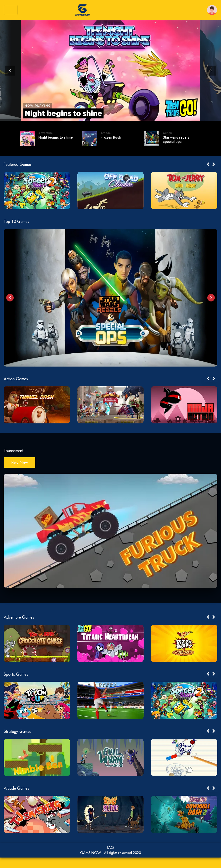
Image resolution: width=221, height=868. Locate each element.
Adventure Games (19, 617)
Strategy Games (18, 731)
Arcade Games (16, 788)
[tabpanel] (45, 191)
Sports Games (16, 674)
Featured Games (18, 164)
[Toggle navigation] (11, 10)
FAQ (110, 848)
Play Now (20, 463)
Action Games (16, 379)
